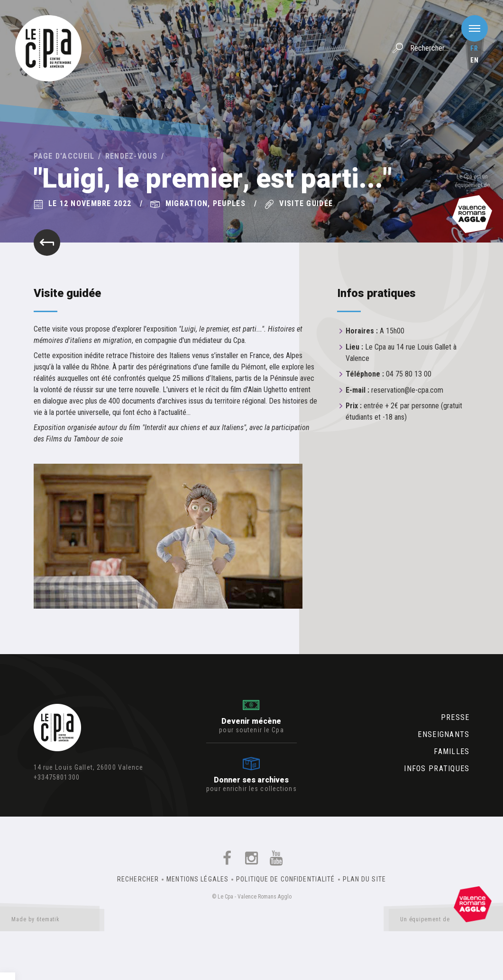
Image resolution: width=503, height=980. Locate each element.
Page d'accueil (64, 156)
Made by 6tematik (52, 921)
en (475, 60)
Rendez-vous (131, 156)
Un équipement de (446, 921)
